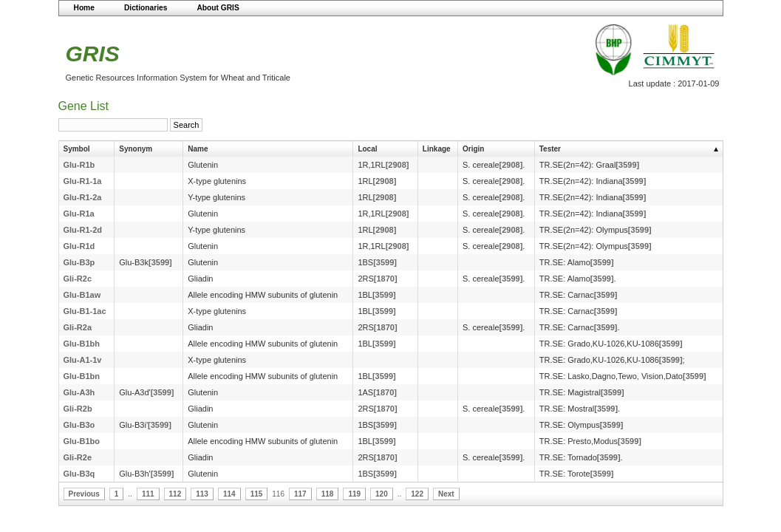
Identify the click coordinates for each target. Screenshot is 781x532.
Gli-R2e (78, 457)
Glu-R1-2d (83, 230)
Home (84, 8)
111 (148, 494)
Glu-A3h (79, 392)
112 (175, 494)
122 (417, 494)
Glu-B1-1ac (85, 311)
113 (202, 494)
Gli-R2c (78, 279)
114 (229, 494)
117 (300, 494)
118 (328, 494)
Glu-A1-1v (83, 360)
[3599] (627, 165)
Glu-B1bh (82, 344)
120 (382, 494)
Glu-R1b (79, 165)
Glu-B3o (79, 425)
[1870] (386, 279)
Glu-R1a (79, 214)
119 (354, 494)
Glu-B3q (79, 474)
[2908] (398, 165)
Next (446, 494)
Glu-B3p (79, 262)
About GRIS (218, 8)
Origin (473, 149)
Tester (550, 149)
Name (198, 149)
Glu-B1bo (82, 441)
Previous (84, 494)
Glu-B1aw (82, 295)
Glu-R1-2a (83, 197)
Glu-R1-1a (83, 181)
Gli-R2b (78, 409)
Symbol (77, 149)
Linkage (437, 149)
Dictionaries (146, 8)
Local (367, 149)
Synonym (136, 149)
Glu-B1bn (82, 376)
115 (257, 494)
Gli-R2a (78, 327)
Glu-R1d (79, 246)
